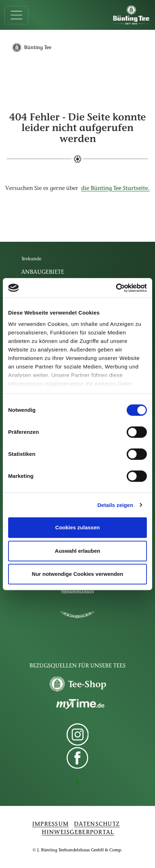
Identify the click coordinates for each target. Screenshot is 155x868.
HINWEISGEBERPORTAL (78, 832)
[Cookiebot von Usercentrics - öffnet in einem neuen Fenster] (116, 288)
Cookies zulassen (77, 527)
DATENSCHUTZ (97, 824)
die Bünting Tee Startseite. (115, 189)
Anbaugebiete (43, 272)
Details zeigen (115, 505)
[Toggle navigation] (16, 15)
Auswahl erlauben (77, 551)
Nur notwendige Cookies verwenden (77, 574)
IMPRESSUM (51, 824)
